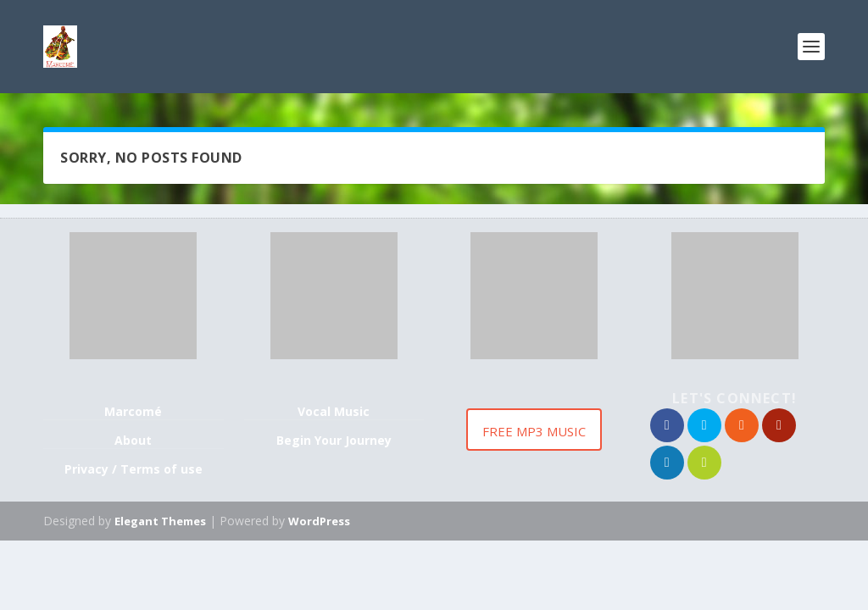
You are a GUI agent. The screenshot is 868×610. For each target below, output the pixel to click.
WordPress (319, 521)
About (133, 440)
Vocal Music (334, 411)
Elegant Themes (160, 521)
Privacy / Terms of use (134, 469)
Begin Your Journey (334, 440)
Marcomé (133, 411)
